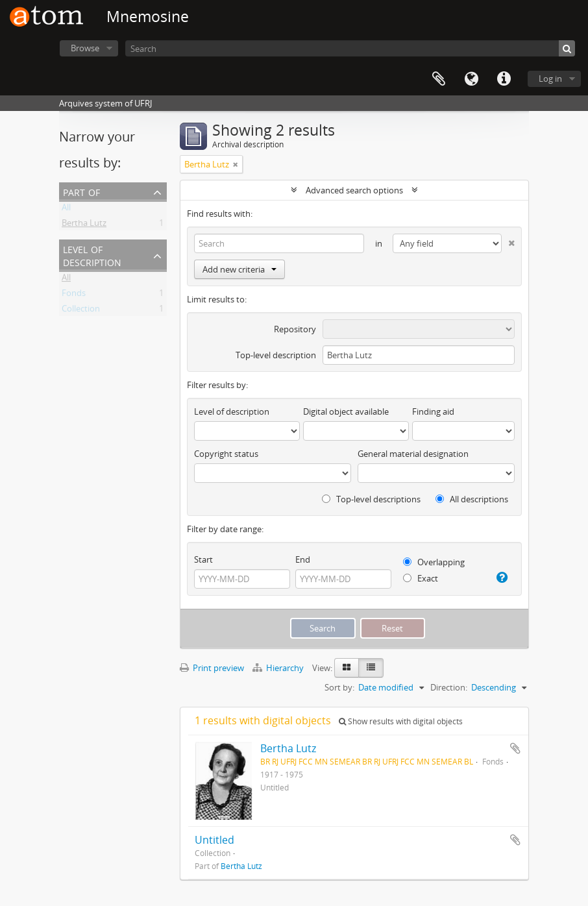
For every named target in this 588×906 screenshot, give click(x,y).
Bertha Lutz (84, 225)
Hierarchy (279, 668)
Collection (81, 311)
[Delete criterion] (508, 240)
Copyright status (226, 454)
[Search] (350, 48)
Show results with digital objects (401, 721)
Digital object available (346, 411)
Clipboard (439, 79)
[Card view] (347, 668)
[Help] (501, 578)
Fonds (74, 295)
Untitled (214, 840)
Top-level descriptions (371, 499)
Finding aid (433, 411)
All (66, 210)
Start (203, 559)
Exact (421, 578)
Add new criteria (239, 269)
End (303, 559)
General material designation (413, 454)
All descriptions (472, 499)
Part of (81, 191)
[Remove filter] (236, 164)
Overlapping (434, 562)
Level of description (92, 255)
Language (471, 79)
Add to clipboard (515, 748)
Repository (295, 329)
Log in (550, 79)
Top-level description (276, 355)
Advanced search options (354, 190)
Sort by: (339, 687)
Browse (85, 48)
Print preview (212, 668)
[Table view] (371, 668)
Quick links (504, 79)
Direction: (449, 687)
